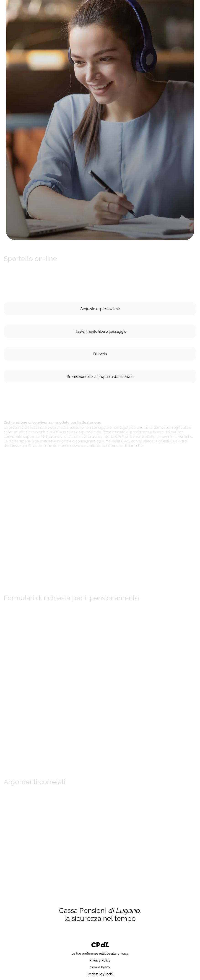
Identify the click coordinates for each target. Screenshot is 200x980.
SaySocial (106, 974)
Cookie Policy (100, 967)
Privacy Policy (100, 960)
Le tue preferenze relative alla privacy (100, 953)
